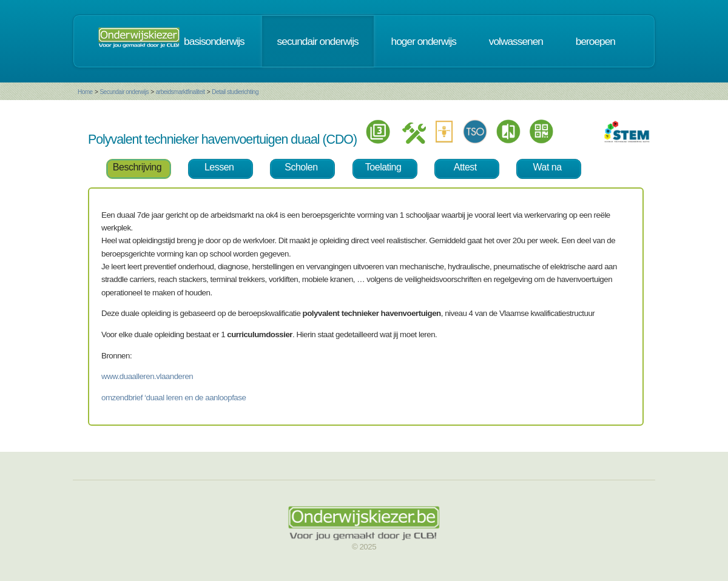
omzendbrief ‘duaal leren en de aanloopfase (174, 398)
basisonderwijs (214, 41)
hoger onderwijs (424, 41)
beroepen (595, 41)
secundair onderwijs (318, 41)
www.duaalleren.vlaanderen (147, 376)
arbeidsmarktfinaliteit (180, 92)
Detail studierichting (235, 92)
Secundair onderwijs (124, 92)
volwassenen (516, 41)
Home (85, 92)
